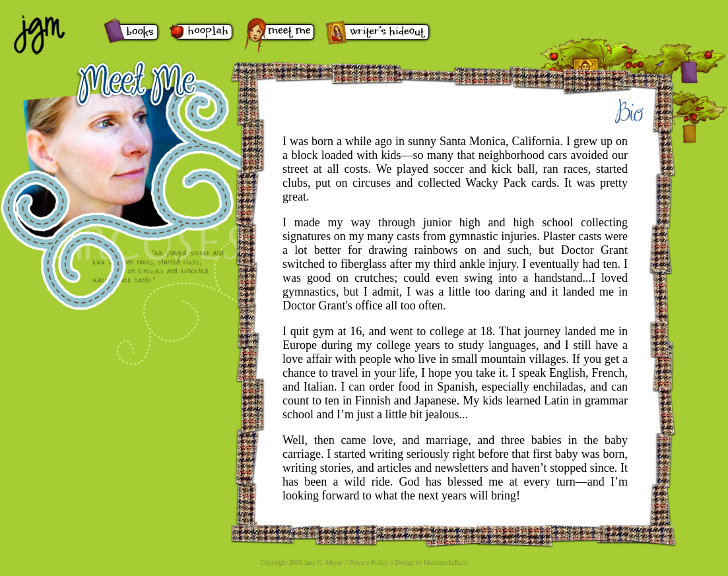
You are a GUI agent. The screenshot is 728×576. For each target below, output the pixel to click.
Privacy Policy (369, 562)
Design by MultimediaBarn (431, 562)
